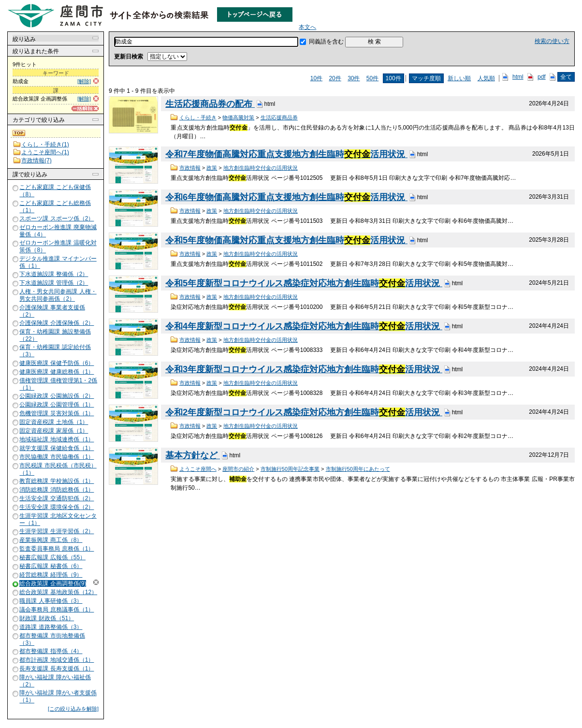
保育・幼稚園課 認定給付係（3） (55, 351)
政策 (212, 168)
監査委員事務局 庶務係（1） (57, 549)
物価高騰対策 (238, 117)
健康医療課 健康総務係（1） (57, 372)
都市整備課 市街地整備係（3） (52, 639)
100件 (393, 78)
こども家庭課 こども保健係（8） (55, 191)
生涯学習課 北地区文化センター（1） (58, 519)
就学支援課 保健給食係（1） (57, 448)
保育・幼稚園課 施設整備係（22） (55, 335)
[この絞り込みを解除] (73, 709)
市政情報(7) (36, 160)
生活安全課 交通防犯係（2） (57, 498)
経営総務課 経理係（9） (51, 575)
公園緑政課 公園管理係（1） (57, 405)
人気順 (486, 78)
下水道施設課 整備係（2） (54, 274)
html (518, 77)
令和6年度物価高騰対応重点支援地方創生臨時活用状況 (286, 197)
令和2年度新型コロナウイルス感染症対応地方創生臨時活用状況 (304, 412)
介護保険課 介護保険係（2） (57, 323)
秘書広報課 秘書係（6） (51, 566)
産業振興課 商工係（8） (51, 540)
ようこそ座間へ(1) (45, 152)
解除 (96, 582)
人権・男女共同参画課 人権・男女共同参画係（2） (58, 295)
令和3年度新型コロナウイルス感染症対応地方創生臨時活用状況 (304, 369)
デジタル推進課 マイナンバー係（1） (58, 262)
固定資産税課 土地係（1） (54, 422)
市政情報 (190, 168)
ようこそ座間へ (198, 469)
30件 (354, 78)
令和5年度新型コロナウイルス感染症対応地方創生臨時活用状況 (304, 283)
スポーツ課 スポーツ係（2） (57, 218)
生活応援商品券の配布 (210, 104)
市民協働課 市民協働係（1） (57, 457)
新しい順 (459, 78)
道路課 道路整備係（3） (51, 627)
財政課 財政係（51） (47, 618)
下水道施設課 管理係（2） (54, 283)
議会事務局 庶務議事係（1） (57, 610)
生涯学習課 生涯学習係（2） (57, 531)
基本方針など (193, 455)
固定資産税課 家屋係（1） (54, 431)
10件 (316, 78)
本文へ (307, 27)
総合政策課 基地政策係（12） (58, 592)
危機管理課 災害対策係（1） (57, 413)
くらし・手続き (198, 117)
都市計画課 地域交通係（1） (57, 660)
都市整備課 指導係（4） (51, 651)
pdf (542, 77)
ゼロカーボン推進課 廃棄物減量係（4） (58, 231)
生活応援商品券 (279, 117)
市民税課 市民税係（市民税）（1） (58, 469)
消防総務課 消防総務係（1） (57, 490)
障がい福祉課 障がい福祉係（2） (55, 681)
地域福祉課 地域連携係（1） (57, 439)
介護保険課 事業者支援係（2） (52, 311)
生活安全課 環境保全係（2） (57, 507)
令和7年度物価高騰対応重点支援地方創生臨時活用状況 (286, 154)
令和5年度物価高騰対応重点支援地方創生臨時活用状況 (286, 240)
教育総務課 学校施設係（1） (57, 481)
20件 (335, 78)
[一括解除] (85, 109)
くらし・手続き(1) (45, 145)
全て (566, 77)
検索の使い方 (552, 41)
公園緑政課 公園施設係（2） (57, 396)
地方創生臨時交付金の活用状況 (261, 168)
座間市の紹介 (238, 469)
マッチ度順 (426, 78)
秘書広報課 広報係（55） (52, 557)
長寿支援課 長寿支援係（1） (57, 669)
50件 (372, 78)
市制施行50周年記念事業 (290, 469)
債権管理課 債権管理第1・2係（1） (58, 384)
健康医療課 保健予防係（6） (57, 363)
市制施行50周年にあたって (358, 469)
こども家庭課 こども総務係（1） (55, 207)
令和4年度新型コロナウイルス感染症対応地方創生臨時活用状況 (304, 326)
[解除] (84, 81)
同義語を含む (326, 42)
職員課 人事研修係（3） (51, 601)
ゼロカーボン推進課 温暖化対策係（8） (58, 247)
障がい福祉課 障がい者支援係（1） (58, 697)
